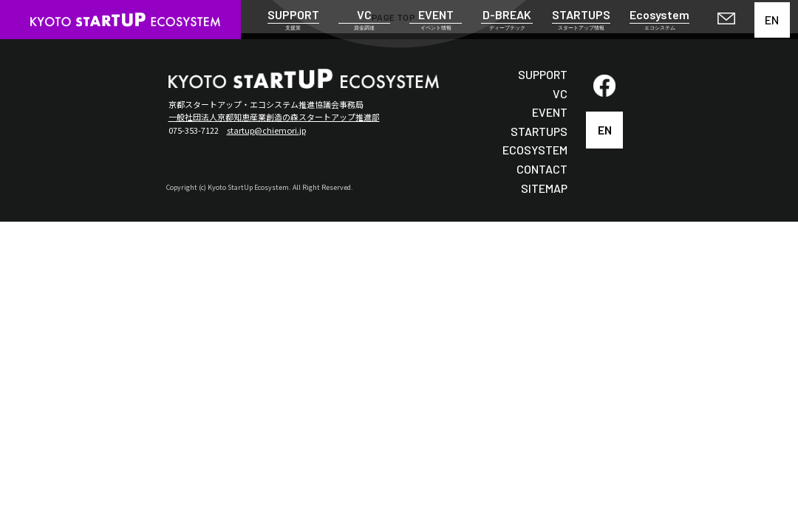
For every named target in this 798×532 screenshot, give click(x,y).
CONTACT (542, 169)
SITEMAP (544, 188)
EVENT (550, 112)
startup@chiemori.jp (266, 130)
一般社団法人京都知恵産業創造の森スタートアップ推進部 (274, 117)
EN (772, 20)
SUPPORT (543, 74)
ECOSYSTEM (535, 150)
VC (560, 93)
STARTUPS (539, 131)
